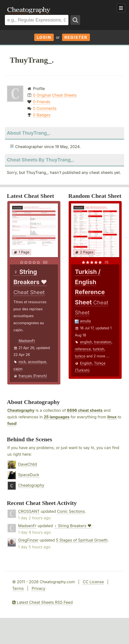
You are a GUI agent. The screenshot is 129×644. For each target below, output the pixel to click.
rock (22, 362)
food (12, 423)
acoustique (37, 362)
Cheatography (21, 410)
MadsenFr (27, 341)
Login (44, 37)
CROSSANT (29, 511)
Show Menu (121, 8)
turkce (80, 356)
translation (102, 342)
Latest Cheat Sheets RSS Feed (42, 602)
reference (83, 349)
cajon (18, 369)
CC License (93, 582)
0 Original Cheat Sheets (55, 95)
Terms (18, 588)
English (86, 363)
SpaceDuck (29, 475)
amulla (85, 321)
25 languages (57, 417)
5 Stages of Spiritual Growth (82, 540)
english (86, 342)
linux (112, 417)
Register (76, 37)
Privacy (38, 588)
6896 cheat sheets (85, 410)
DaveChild (27, 464)
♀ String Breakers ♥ (73, 526)
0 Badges (42, 115)
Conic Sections (71, 511)
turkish (98, 349)
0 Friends (42, 102)
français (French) (33, 376)
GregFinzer (28, 540)
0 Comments (45, 108)
